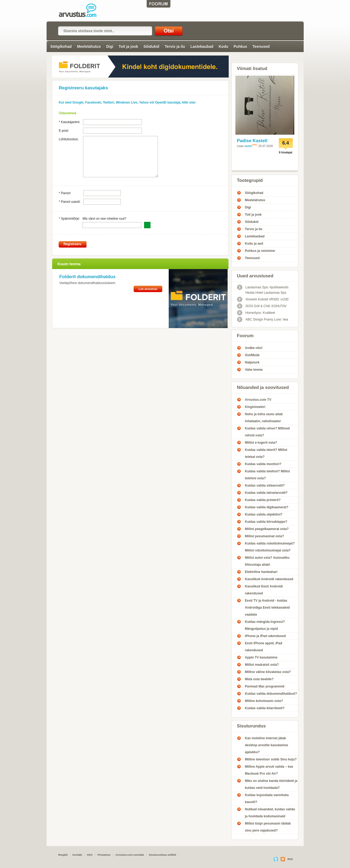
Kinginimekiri (255, 407)
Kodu (223, 46)
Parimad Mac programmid (265, 686)
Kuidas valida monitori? (263, 464)
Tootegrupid (250, 180)
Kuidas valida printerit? (263, 500)
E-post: (64, 131)
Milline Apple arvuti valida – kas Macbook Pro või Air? (269, 770)
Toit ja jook (128, 46)
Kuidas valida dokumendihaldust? (271, 694)
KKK (90, 855)
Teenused (261, 46)
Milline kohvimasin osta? (264, 701)
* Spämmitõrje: (69, 219)
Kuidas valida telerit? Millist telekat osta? (266, 453)
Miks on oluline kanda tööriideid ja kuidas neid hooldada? (271, 784)
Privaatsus (104, 855)
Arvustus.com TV (258, 400)
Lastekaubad (202, 46)
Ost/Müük (252, 355)
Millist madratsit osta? (262, 665)
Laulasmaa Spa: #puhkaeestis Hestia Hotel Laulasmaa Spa (263, 290)
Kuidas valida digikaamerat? (267, 507)
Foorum (245, 336)
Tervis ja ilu (175, 46)
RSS (290, 859)
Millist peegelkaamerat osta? (267, 529)
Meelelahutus (89, 46)
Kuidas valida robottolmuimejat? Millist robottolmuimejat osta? (270, 547)
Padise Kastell (252, 141)
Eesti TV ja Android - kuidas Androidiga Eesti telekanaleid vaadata (267, 608)
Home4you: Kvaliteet (256, 313)
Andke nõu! (254, 348)
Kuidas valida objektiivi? (264, 514)
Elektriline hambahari (261, 572)
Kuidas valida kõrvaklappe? (266, 522)
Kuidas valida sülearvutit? (265, 486)
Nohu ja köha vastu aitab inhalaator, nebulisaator (264, 418)
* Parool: (65, 193)
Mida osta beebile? (259, 679)
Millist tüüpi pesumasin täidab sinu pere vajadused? (268, 827)
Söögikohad (61, 46)
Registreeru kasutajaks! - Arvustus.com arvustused (81, 11)
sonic (248, 146)
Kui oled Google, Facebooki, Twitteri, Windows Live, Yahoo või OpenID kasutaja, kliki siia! (127, 102)
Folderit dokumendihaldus (88, 277)
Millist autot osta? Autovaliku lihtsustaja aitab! (267, 561)
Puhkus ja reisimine (260, 251)
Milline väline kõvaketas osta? (268, 672)
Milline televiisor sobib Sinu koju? (271, 759)
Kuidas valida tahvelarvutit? (266, 493)
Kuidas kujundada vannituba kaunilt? (267, 799)
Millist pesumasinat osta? (265, 536)
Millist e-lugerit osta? (261, 443)
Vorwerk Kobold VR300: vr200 (263, 299)
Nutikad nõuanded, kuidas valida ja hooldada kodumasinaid (270, 813)
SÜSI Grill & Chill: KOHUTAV (262, 306)
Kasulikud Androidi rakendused (269, 579)
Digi (110, 46)
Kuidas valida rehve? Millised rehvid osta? (267, 432)
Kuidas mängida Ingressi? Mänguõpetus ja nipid (265, 625)
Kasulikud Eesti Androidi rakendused (264, 590)
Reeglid (63, 855)
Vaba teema (254, 370)
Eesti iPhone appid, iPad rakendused (264, 647)
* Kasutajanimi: (70, 122)
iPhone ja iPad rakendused (266, 636)
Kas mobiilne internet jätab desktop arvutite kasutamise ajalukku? (267, 745)
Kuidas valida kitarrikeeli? (265, 708)
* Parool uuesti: (70, 202)
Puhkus (240, 46)
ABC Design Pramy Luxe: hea (263, 319)
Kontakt (77, 855)
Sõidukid (151, 46)
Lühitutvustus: (69, 139)
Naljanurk (252, 362)
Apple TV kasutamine (261, 657)
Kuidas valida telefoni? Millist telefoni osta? (268, 475)
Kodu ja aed (254, 244)
